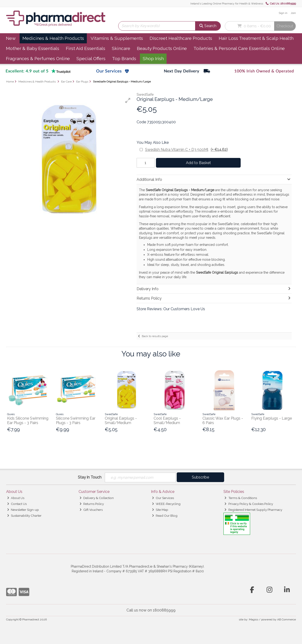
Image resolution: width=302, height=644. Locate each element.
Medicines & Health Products (53, 38)
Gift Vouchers (91, 510)
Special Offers (91, 58)
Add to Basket (198, 163)
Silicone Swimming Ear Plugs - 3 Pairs (76, 421)
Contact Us (17, 504)
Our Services (163, 498)
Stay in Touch (90, 477)
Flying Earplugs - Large (272, 418)
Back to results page (155, 336)
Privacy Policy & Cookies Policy (249, 504)
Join (293, 13)
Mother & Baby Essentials (33, 48)
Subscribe (200, 477)
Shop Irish (153, 58)
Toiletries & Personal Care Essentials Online (239, 48)
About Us (16, 498)
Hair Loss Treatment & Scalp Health (256, 38)
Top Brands (124, 58)
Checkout (285, 26)
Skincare (121, 48)
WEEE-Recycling (166, 504)
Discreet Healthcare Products (181, 38)
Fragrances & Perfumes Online (38, 58)
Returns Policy (92, 504)
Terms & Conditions (241, 498)
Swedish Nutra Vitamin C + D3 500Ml (186, 150)
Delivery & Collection (97, 498)
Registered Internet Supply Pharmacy (253, 510)
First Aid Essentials (86, 48)
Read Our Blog (165, 516)
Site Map (160, 510)
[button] (128, 100)
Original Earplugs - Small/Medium (121, 421)
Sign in (283, 13)
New (11, 38)
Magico (254, 620)
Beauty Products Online (162, 48)
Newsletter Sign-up (23, 510)
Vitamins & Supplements (117, 38)
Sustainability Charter (24, 516)
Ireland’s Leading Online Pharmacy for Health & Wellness (227, 4)
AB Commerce (287, 620)
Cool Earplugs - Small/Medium (167, 421)
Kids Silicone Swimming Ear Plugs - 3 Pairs (28, 421)
